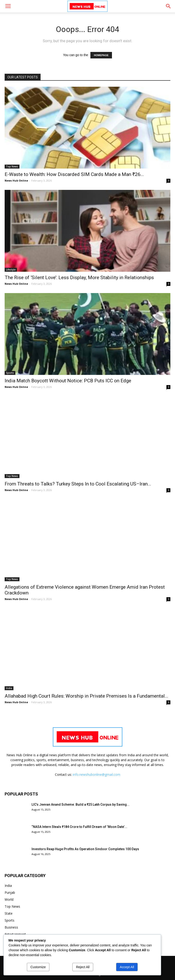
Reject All (83, 967)
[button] (169, 6)
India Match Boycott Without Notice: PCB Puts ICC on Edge (68, 381)
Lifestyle (11, 270)
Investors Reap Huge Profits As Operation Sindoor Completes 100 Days (85, 849)
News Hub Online (16, 180)
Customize (38, 967)
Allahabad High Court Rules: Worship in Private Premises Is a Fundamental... (86, 696)
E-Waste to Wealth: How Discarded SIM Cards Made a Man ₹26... (74, 174)
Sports (10, 373)
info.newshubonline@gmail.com (97, 774)
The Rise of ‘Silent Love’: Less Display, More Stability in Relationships (79, 278)
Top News (12, 166)
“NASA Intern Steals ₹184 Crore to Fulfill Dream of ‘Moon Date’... (79, 827)
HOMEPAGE (101, 55)
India (9, 688)
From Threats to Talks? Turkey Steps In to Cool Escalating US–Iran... (78, 484)
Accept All (127, 967)
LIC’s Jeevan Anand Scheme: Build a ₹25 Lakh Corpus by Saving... (81, 804)
